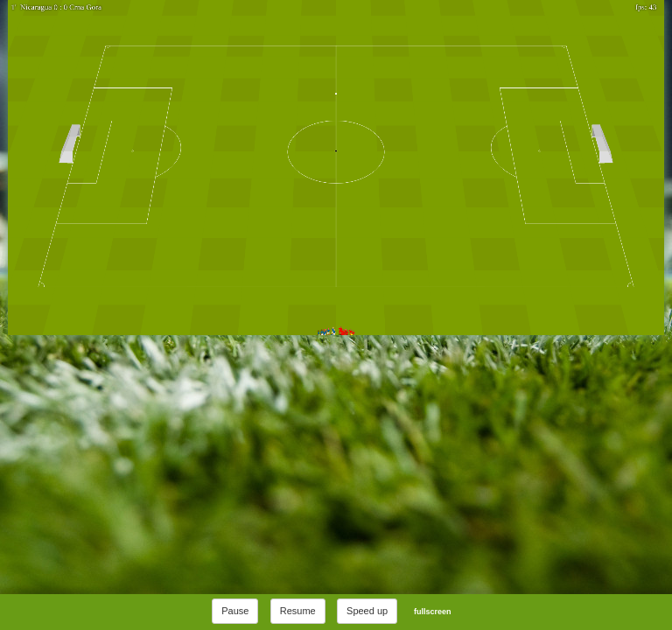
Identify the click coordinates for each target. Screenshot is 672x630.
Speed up (367, 611)
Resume (298, 611)
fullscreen (433, 611)
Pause (235, 611)
